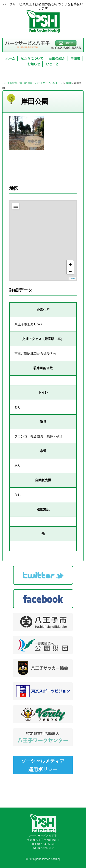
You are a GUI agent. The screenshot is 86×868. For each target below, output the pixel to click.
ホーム (10, 58)
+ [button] (70, 264)
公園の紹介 (57, 58)
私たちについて (32, 58)
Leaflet (72, 279)
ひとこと (52, 64)
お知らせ (34, 64)
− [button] (70, 271)
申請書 (75, 58)
